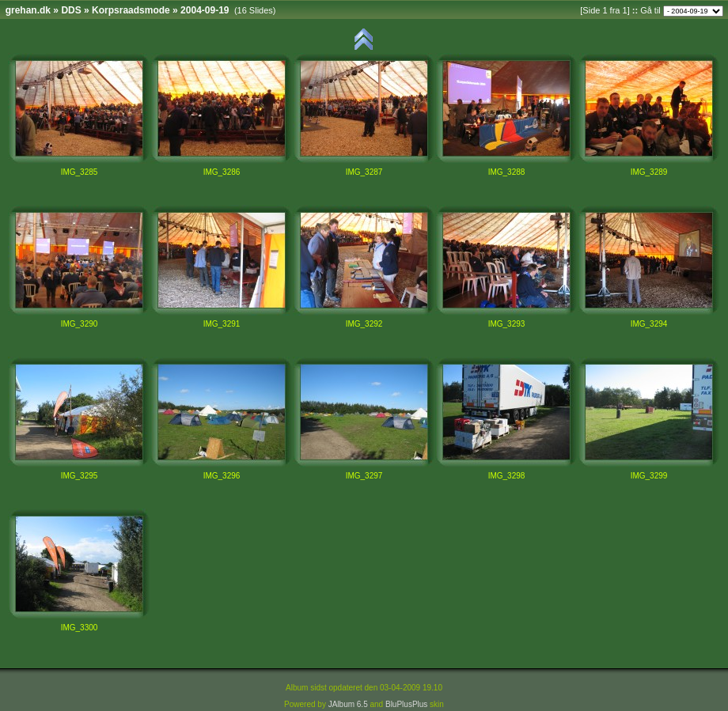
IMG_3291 (222, 324)
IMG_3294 (649, 324)
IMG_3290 (80, 324)
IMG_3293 (507, 324)
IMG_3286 (222, 172)
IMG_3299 (649, 476)
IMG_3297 (364, 476)
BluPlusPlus (406, 704)
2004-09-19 (205, 10)
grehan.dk (28, 10)
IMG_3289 (649, 172)
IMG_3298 (507, 476)
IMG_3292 (364, 324)
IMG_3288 (507, 172)
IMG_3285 (80, 172)
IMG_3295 (80, 476)
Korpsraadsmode (131, 10)
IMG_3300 (80, 628)
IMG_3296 (222, 476)
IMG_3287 (364, 172)
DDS (71, 10)
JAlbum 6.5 (348, 704)
